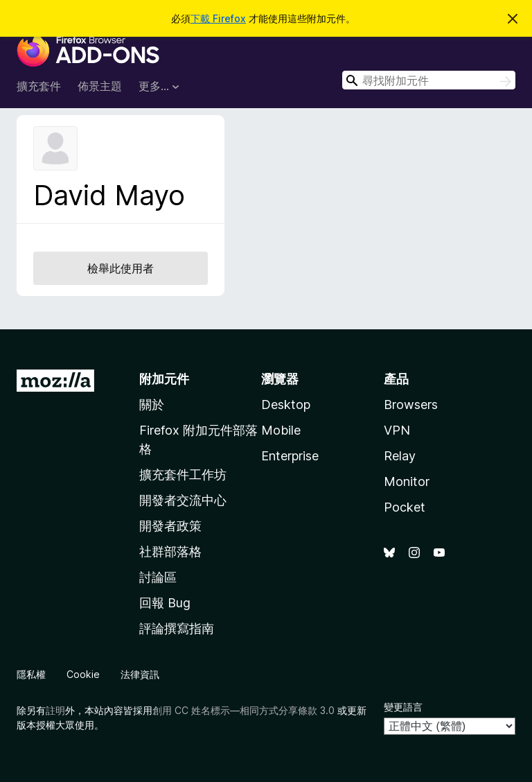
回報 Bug (165, 603)
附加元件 (164, 379)
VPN (397, 430)
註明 (55, 710)
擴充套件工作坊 (183, 475)
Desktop (286, 405)
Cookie (83, 674)
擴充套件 (39, 86)
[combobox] (429, 80)
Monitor (407, 481)
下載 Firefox (218, 18)
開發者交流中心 (183, 500)
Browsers (411, 405)
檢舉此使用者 (121, 268)
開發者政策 (170, 526)
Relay (400, 456)
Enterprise (290, 456)
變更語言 (403, 707)
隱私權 (31, 674)
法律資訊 (140, 674)
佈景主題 (100, 86)
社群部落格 (170, 551)
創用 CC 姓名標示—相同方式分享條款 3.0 (243, 710)
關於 (152, 405)
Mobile (281, 430)
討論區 (158, 577)
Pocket (405, 507)
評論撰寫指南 (177, 628)
